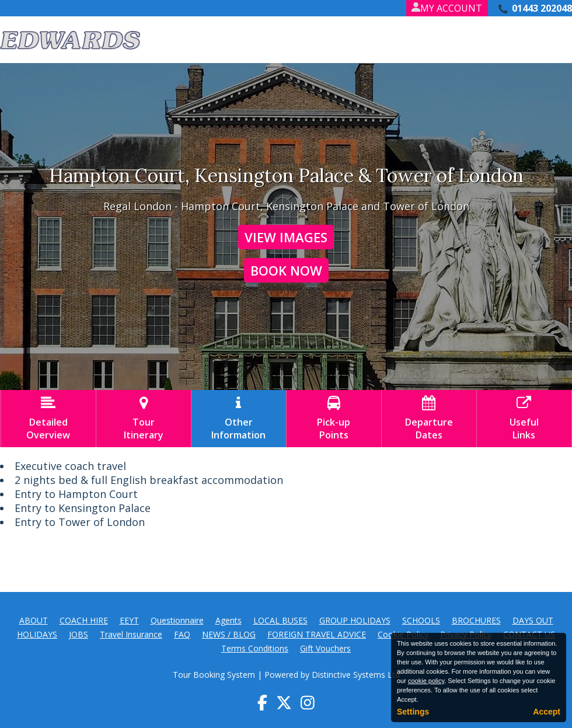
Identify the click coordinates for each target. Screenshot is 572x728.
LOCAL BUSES (280, 620)
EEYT (129, 620)
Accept (547, 712)
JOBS (79, 634)
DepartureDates (429, 419)
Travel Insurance (131, 634)
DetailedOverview (48, 419)
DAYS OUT (533, 620)
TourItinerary (144, 419)
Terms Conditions (255, 648)
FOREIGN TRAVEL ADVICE (317, 634)
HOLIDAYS (37, 634)
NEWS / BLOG (229, 634)
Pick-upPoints (334, 419)
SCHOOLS (421, 620)
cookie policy (426, 681)
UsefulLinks (524, 419)
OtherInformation (239, 419)
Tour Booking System (214, 675)
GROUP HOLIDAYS (355, 620)
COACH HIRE (84, 620)
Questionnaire (177, 620)
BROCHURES (476, 620)
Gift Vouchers (325, 648)
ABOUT (34, 620)
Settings (413, 712)
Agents (229, 620)
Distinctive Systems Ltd (356, 675)
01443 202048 (542, 8)
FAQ (182, 634)
